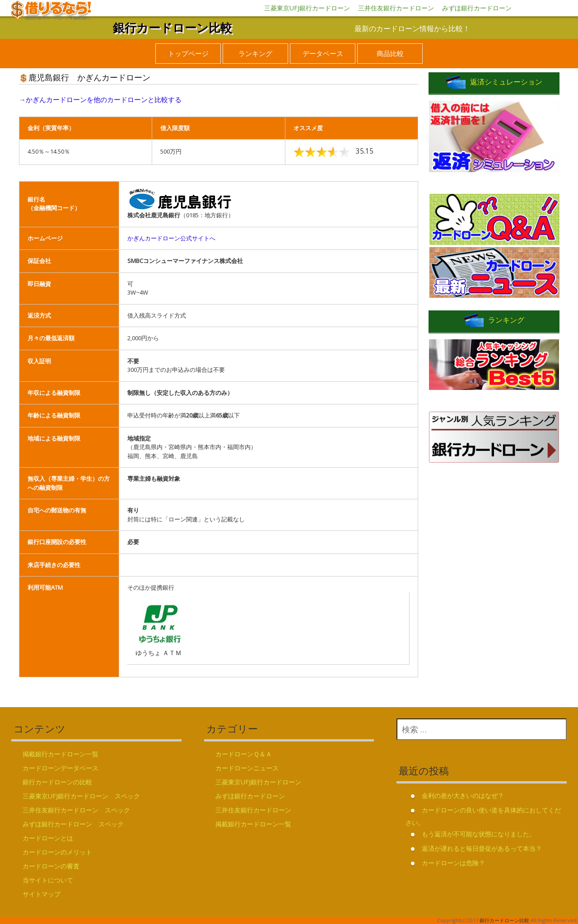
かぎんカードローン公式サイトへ (171, 238)
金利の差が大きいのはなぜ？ (463, 795)
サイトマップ (42, 894)
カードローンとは (48, 838)
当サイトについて (48, 880)
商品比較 (390, 53)
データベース (323, 53)
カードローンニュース (247, 768)
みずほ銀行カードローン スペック (73, 824)
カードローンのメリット (57, 852)
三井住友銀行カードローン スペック (76, 810)
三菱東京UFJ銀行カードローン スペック (81, 796)
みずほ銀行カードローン (477, 8)
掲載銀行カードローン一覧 (61, 754)
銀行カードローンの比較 (57, 782)
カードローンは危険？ (453, 863)
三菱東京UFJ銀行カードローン (307, 8)
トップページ (188, 53)
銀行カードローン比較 (172, 28)
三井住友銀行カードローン (396, 8)
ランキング (255, 53)
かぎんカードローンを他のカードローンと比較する (104, 99)
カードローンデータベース (61, 768)
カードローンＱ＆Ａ (244, 754)
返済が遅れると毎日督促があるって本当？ (482, 848)
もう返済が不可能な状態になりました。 (479, 834)
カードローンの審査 (51, 866)
